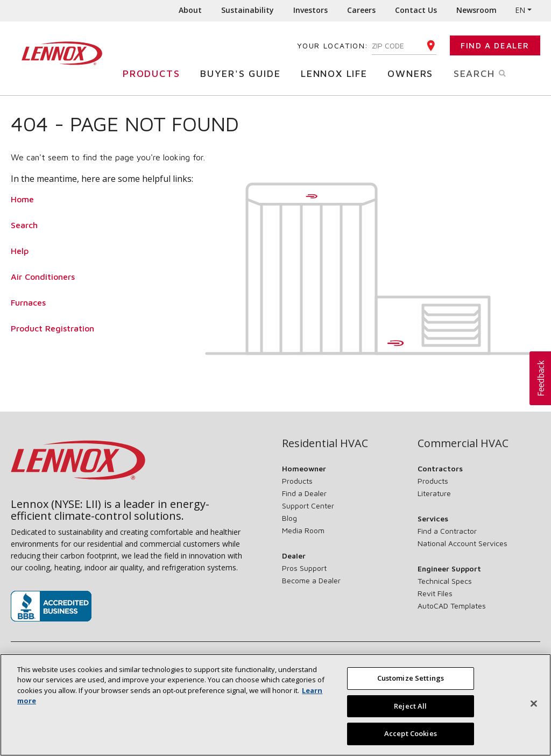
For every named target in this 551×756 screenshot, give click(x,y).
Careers (361, 10)
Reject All (410, 711)
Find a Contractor (447, 531)
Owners (413, 73)
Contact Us (416, 10)
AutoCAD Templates (452, 606)
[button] (540, 378)
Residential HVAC (325, 443)
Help (20, 251)
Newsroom (476, 10)
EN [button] (520, 10)
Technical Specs (445, 581)
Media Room (303, 530)
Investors (310, 10)
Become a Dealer (311, 580)
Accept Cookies (411, 739)
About (190, 10)
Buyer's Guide (243, 73)
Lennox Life (337, 73)
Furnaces (28, 302)
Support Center (308, 506)
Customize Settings (411, 683)
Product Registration (52, 328)
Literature (434, 493)
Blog (289, 518)
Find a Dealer (495, 45)
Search (491, 73)
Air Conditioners (43, 277)
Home (22, 199)
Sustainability (248, 10)
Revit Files (435, 593)
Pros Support (304, 568)
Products (154, 73)
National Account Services (462, 543)
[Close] (534, 709)
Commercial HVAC (463, 443)
